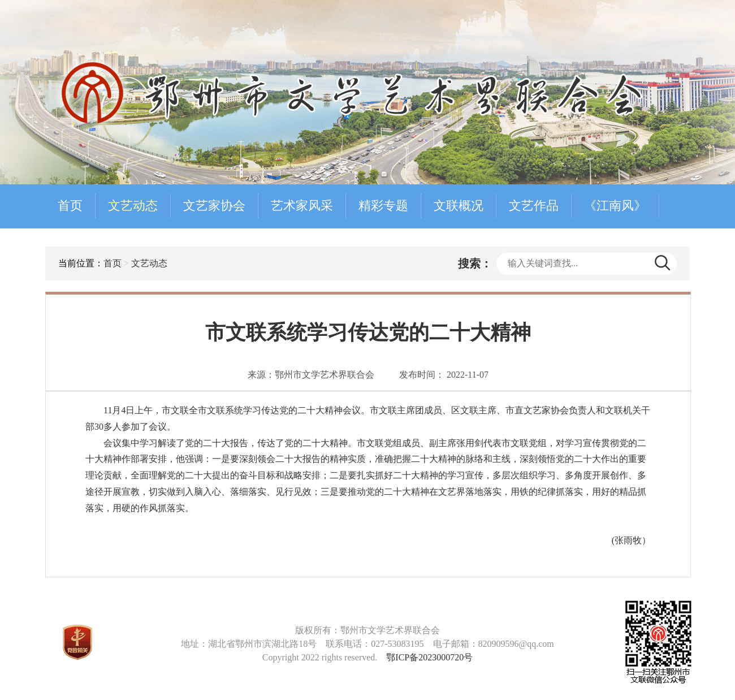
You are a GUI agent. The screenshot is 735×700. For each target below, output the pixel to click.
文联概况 (459, 206)
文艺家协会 (214, 206)
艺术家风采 (302, 206)
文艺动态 (133, 206)
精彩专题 (383, 206)
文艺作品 (534, 206)
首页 (70, 206)
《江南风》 (615, 206)
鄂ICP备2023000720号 (429, 657)
